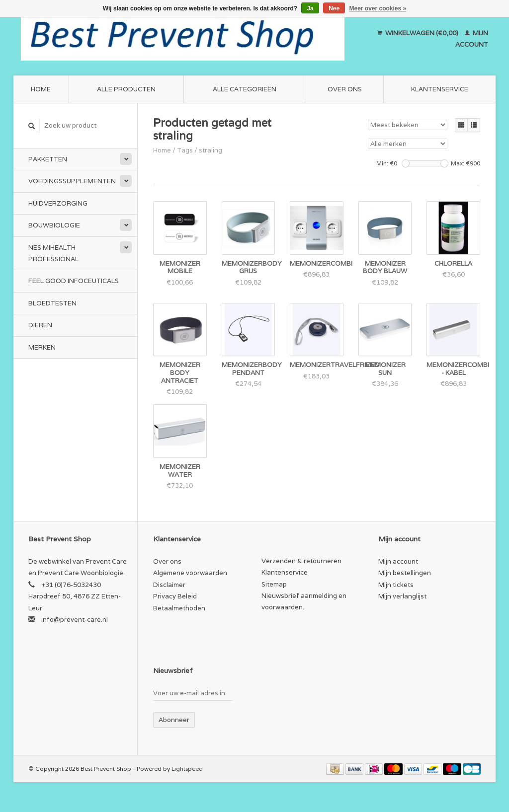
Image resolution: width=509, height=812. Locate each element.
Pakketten (48, 159)
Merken (42, 347)
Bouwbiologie (54, 225)
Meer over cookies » (378, 8)
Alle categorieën (245, 89)
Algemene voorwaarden (190, 573)
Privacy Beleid (175, 596)
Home (41, 89)
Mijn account (398, 561)
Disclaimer (169, 585)
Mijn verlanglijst (402, 596)
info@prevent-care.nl (75, 620)
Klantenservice (440, 89)
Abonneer (174, 720)
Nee (334, 8)
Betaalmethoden (179, 608)
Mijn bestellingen (405, 573)
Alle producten (126, 89)
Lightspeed (187, 769)
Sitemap (274, 584)
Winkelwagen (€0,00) (419, 33)
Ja (310, 8)
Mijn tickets (396, 585)
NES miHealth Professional (53, 253)
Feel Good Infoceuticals (74, 281)
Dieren (40, 325)
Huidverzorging (58, 203)
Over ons (345, 89)
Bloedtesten (52, 303)
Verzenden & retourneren (301, 561)
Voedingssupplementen (72, 181)
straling (211, 150)
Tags (185, 150)
